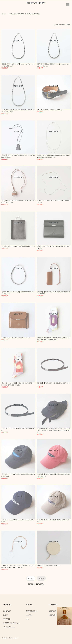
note (27, 619)
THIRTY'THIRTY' (36, 3)
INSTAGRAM (30, 611)
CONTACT (7, 611)
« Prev (31, 578)
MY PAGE (7, 619)
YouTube (29, 615)
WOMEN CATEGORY (16, 14)
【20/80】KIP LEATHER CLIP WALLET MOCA (16, 338)
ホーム (4, 14)
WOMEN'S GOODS (33, 14)
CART (5, 615)
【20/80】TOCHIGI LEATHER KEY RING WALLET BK (18, 246)
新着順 (69, 24)
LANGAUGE (7, 627)
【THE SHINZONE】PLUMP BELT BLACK (50, 110)
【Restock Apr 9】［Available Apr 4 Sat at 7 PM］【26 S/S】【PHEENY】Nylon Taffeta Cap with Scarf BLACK (53, 431)
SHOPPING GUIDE (10, 623)
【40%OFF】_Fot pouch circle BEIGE (48, 565)
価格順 (63, 24)
